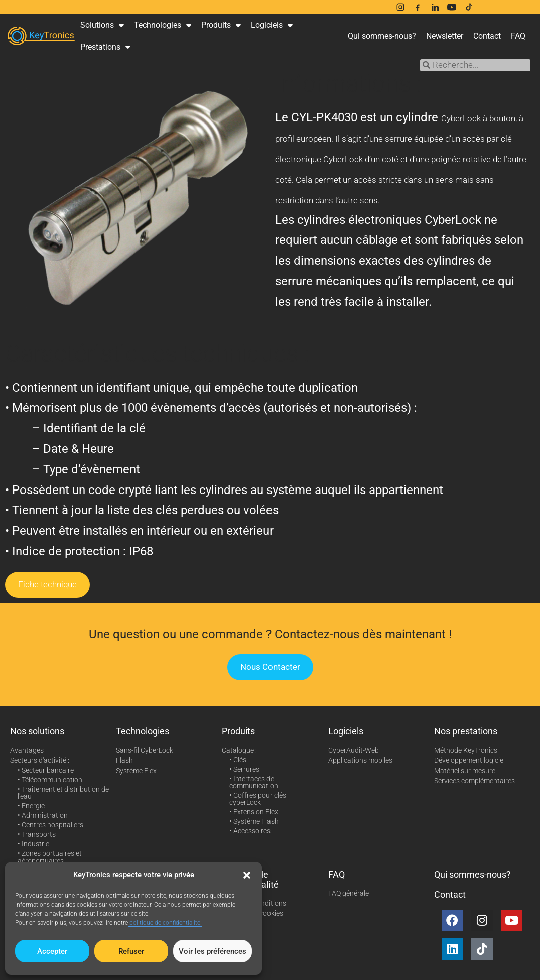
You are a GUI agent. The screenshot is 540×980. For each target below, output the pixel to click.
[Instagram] (400, 7)
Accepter (52, 951)
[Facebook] (418, 7)
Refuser (131, 951)
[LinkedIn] (435, 7)
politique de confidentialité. (165, 923)
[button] (247, 875)
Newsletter (445, 36)
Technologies (163, 25)
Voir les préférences (213, 951)
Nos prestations (466, 731)
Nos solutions (37, 731)
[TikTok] (469, 7)
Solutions (102, 25)
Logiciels (272, 25)
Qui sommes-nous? (382, 36)
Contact (487, 36)
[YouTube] (452, 7)
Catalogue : (239, 750)
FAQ (518, 36)
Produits (221, 25)
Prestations (105, 47)
